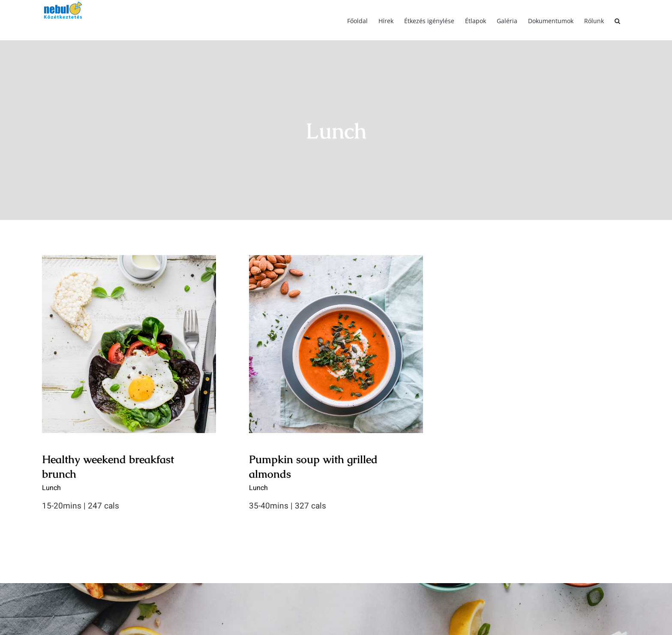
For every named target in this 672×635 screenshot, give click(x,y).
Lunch (51, 488)
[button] (617, 20)
